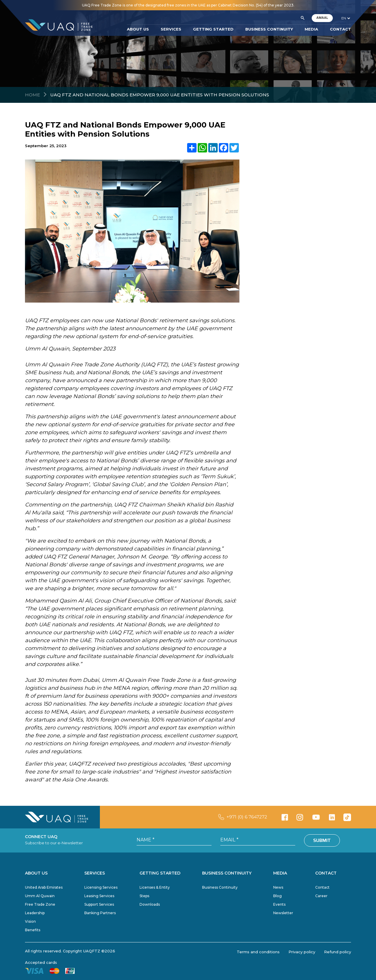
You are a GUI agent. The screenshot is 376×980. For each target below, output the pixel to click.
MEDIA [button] (311, 29)
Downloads (150, 904)
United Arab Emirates (44, 887)
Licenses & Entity (155, 887)
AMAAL (322, 18)
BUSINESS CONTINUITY (269, 29)
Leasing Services (99, 896)
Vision (30, 921)
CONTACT (340, 29)
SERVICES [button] (171, 29)
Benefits (33, 930)
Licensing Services (101, 887)
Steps (144, 896)
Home (32, 95)
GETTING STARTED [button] (213, 29)
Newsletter (283, 913)
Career (321, 896)
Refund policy (338, 952)
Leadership (35, 913)
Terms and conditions (258, 952)
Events (279, 904)
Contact (322, 887)
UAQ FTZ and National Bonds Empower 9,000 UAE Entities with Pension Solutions (160, 95)
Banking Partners (100, 913)
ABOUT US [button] (138, 29)
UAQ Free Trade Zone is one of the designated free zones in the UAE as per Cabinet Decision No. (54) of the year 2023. (188, 5)
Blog (277, 896)
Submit (322, 840)
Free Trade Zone (40, 904)
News (278, 887)
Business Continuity (220, 887)
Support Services (99, 904)
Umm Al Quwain (40, 896)
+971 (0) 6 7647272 (247, 817)
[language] (346, 18)
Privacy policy (302, 952)
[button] (303, 18)
